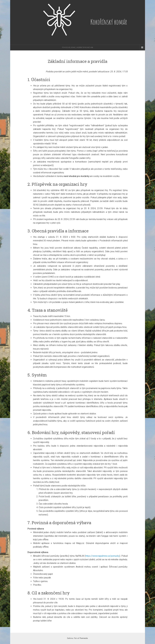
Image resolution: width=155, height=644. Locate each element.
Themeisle (84, 638)
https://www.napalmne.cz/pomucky (102, 556)
